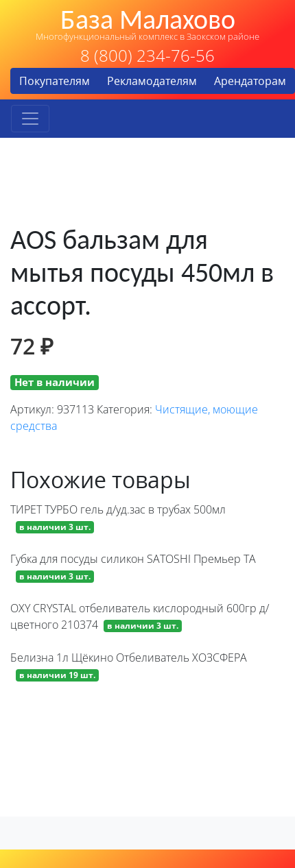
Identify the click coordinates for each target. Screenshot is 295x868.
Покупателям (55, 81)
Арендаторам (250, 81)
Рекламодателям (152, 81)
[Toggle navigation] (30, 119)
